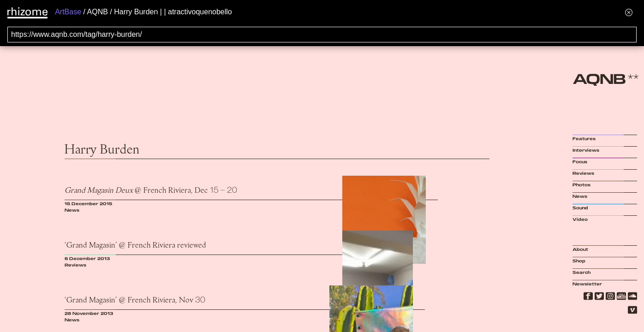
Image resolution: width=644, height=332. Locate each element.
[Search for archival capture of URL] (322, 35)
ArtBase (68, 12)
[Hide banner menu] (629, 12)
